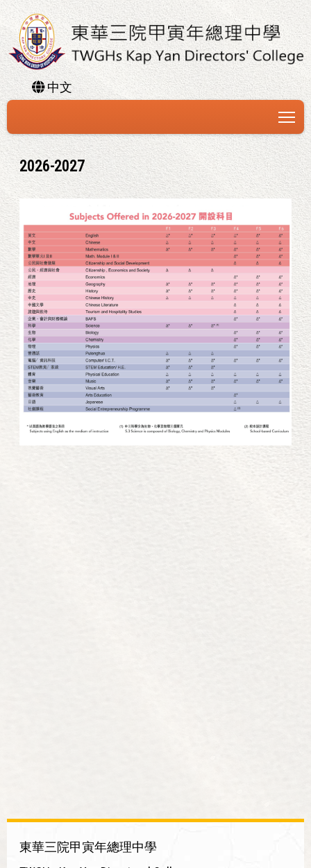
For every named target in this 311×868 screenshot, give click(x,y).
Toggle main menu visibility (288, 115)
